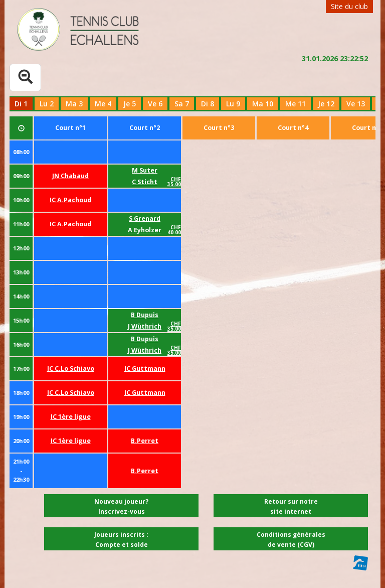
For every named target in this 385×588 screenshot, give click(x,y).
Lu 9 (233, 104)
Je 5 (130, 104)
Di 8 (208, 104)
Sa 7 (182, 104)
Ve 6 (155, 104)
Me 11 (296, 104)
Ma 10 (263, 104)
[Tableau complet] (25, 78)
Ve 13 (356, 104)
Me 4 (103, 104)
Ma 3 (74, 104)
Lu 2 (47, 104)
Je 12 (326, 104)
